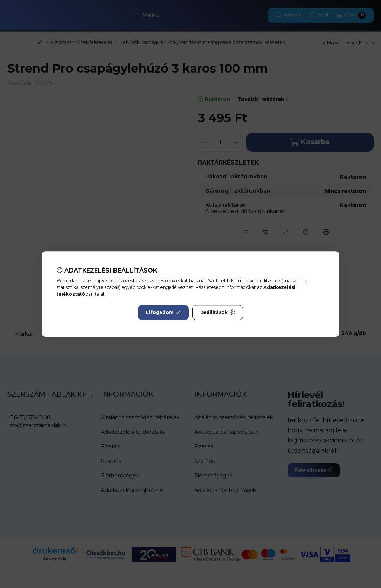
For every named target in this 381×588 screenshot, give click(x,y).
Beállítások (218, 312)
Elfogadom (163, 312)
